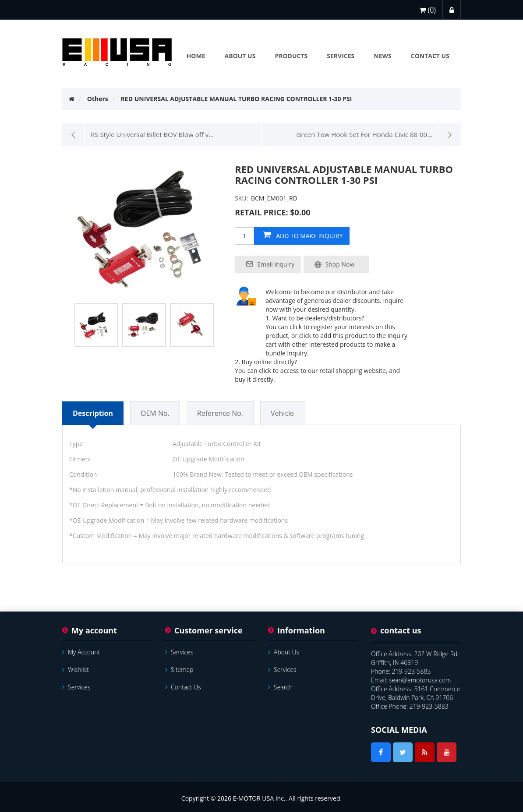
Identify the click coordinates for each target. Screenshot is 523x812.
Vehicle (282, 413)
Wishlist (76, 670)
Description (93, 413)
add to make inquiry (309, 236)
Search (280, 687)
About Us (284, 652)
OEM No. (155, 413)
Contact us (183, 687)
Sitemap (179, 670)
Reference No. (220, 413)
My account (81, 652)
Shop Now (340, 264)
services (76, 687)
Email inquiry (276, 264)
